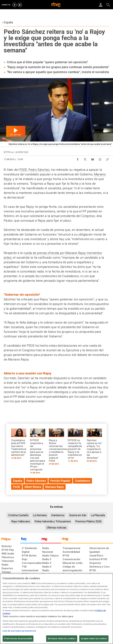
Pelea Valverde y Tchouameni (53, 521)
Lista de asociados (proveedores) (19, 631)
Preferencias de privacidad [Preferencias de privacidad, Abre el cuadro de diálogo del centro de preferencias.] (18, 639)
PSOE (23, 170)
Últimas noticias (57, 528)
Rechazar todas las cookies (62, 639)
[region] (56, 609)
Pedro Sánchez (39, 170)
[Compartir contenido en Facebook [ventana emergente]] (78, 159)
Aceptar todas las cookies (94, 639)
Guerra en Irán (78, 515)
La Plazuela (98, 515)
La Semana (40, 515)
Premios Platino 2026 (88, 521)
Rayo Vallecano (21, 521)
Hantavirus (58, 515)
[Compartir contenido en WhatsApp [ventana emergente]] (100, 159)
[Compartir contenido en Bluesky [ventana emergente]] (93, 159)
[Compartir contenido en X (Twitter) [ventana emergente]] (85, 159)
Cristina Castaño (18, 515)
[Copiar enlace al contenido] (107, 159)
